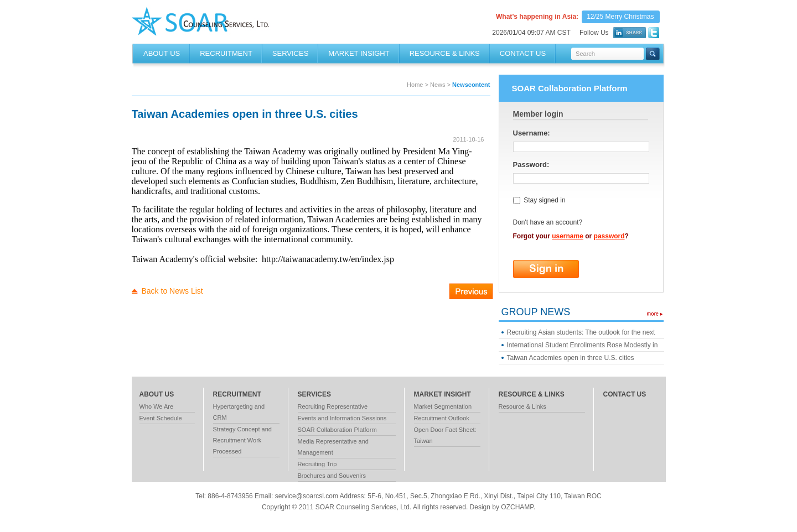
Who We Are (157, 406)
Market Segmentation (443, 406)
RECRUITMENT (226, 53)
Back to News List (172, 291)
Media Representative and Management (333, 447)
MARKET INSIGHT (359, 53)
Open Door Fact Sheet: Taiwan (445, 435)
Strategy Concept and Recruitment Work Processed (242, 440)
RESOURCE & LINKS (445, 53)
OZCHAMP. (518, 507)
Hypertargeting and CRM (239, 412)
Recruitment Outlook (442, 418)
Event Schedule (161, 418)
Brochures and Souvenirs (332, 476)
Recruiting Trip (317, 464)
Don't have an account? (548, 222)
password (609, 236)
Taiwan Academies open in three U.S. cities (571, 358)
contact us (625, 394)
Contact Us (523, 53)
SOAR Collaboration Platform (337, 430)
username (568, 236)
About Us (162, 53)
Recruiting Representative (333, 406)
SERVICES (291, 53)
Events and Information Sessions (342, 418)
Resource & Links (522, 406)
